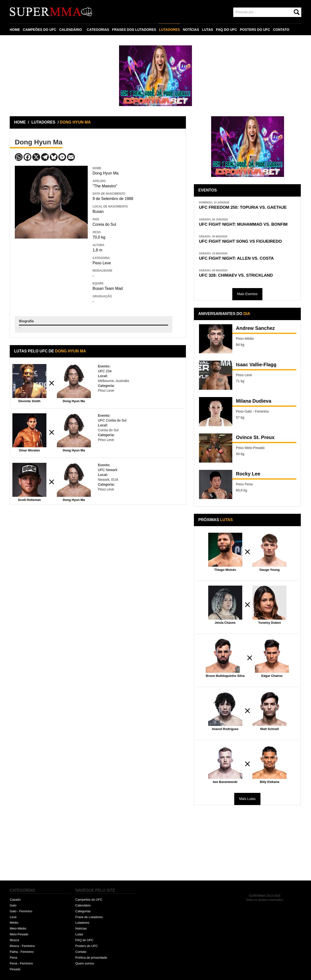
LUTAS (207, 30)
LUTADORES (169, 30)
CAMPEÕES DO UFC (40, 30)
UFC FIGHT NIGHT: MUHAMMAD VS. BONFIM (243, 224)
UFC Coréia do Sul (112, 420)
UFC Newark (108, 470)
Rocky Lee (248, 474)
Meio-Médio (18, 928)
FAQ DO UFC (226, 30)
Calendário (83, 905)
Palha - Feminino (22, 952)
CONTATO (281, 30)
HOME (15, 30)
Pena (13, 958)
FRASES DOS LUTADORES (134, 30)
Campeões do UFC (89, 900)
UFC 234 (105, 371)
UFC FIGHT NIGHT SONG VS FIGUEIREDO (240, 241)
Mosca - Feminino (22, 946)
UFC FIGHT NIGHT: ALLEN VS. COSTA (236, 258)
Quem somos (85, 963)
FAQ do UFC (84, 940)
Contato (81, 952)
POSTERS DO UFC (255, 30)
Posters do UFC (86, 946)
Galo (13, 905)
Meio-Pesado (19, 934)
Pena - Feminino (21, 963)
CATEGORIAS (98, 30)
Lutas (79, 934)
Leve (13, 917)
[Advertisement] (51, 274)
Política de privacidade (91, 958)
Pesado (15, 969)
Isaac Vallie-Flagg (256, 365)
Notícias (81, 928)
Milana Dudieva (254, 401)
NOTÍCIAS (191, 30)
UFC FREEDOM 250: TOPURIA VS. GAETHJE (243, 207)
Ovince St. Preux (255, 437)
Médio (14, 923)
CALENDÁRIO (71, 30)
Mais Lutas (247, 799)
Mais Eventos (247, 294)
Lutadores (82, 923)
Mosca (14, 940)
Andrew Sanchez (255, 328)
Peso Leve (102, 263)
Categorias (83, 911)
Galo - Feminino (21, 911)
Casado (15, 900)
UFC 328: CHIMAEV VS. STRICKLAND (236, 275)
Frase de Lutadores (89, 917)
